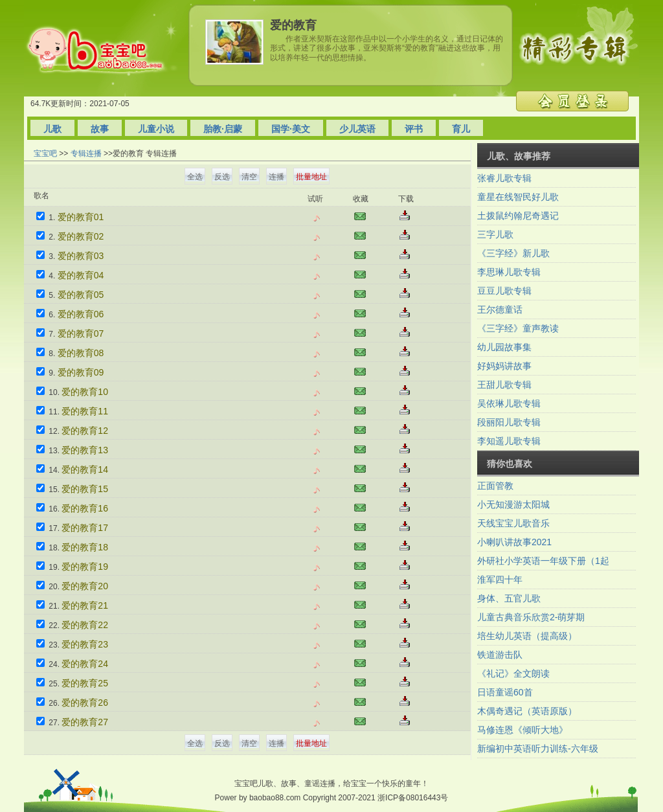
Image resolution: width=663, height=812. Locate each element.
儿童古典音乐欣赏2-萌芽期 (531, 617)
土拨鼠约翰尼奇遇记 (518, 216)
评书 (414, 129)
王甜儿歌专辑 (504, 385)
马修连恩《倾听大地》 (523, 730)
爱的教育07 (81, 333)
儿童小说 (156, 129)
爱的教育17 (85, 528)
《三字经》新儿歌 (513, 253)
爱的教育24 (85, 664)
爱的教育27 (85, 722)
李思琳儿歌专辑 (509, 272)
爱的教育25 (85, 683)
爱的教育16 (85, 508)
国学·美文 (291, 129)
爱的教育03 (81, 256)
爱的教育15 (85, 489)
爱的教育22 (85, 625)
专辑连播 (86, 153)
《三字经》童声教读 (518, 328)
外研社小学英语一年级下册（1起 (543, 561)
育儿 (461, 129)
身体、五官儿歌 (509, 598)
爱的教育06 (81, 314)
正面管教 (495, 486)
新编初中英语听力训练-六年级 (538, 749)
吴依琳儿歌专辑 (509, 403)
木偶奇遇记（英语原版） (527, 711)
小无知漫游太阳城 (513, 504)
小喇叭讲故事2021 (514, 542)
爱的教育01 (81, 217)
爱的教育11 (85, 411)
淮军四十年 (500, 580)
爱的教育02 (81, 236)
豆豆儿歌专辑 (504, 291)
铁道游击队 (500, 655)
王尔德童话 (500, 310)
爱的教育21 (85, 605)
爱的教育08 (81, 353)
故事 (100, 129)
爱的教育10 (85, 392)
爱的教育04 (81, 275)
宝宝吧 (45, 153)
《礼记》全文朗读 (513, 673)
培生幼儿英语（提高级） (527, 636)
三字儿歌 (495, 234)
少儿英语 (357, 129)
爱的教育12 (85, 431)
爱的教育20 (85, 586)
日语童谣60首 (505, 692)
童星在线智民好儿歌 (518, 197)
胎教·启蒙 (223, 129)
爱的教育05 (81, 295)
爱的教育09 (81, 372)
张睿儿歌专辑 (504, 178)
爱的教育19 (85, 567)
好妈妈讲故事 (504, 366)
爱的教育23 (85, 644)
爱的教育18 (85, 547)
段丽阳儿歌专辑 (509, 422)
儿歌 (52, 129)
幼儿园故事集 (504, 347)
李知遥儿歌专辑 (509, 441)
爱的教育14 (85, 469)
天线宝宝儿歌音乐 (513, 523)
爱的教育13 (85, 450)
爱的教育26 (85, 703)
